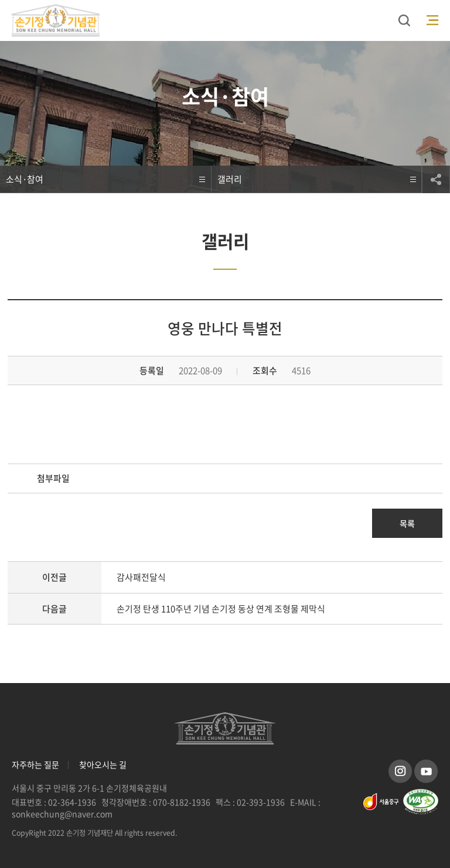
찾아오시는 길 (103, 765)
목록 (407, 523)
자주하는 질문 (35, 765)
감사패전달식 (141, 577)
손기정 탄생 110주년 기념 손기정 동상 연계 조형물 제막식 (221, 609)
